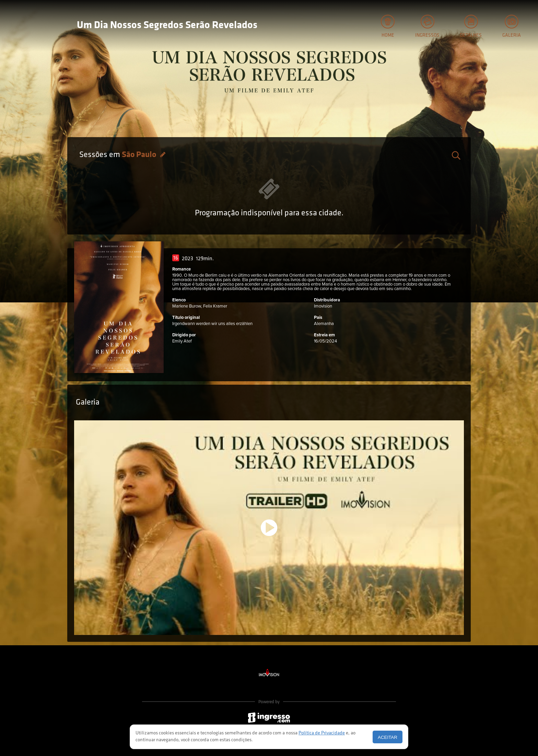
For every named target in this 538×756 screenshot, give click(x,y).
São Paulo (140, 155)
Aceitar (388, 737)
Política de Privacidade (322, 733)
